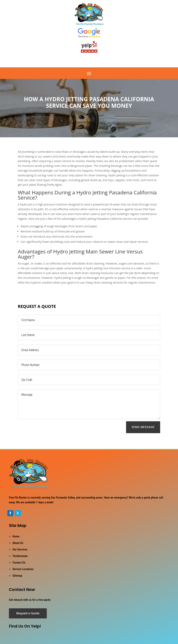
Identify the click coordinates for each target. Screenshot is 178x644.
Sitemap (17, 576)
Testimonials (20, 556)
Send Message (143, 427)
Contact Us (19, 563)
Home (16, 536)
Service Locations (23, 569)
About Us (18, 543)
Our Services (20, 549)
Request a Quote (28, 613)
